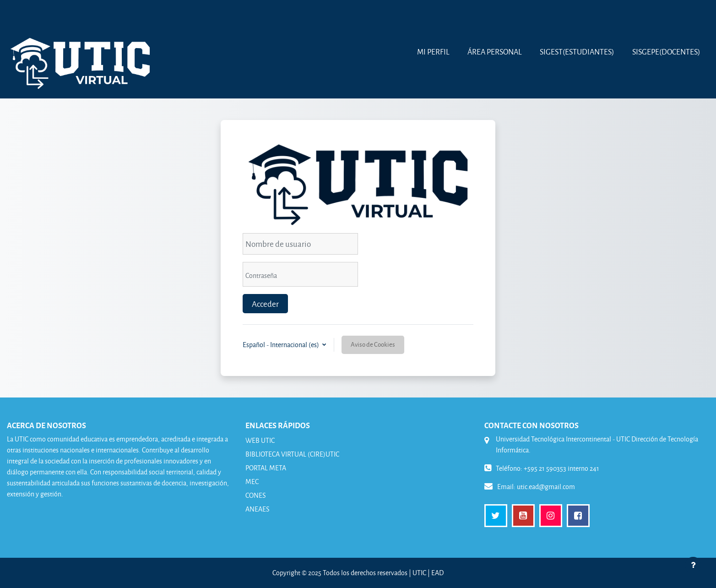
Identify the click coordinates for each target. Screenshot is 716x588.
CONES (256, 495)
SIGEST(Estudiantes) (577, 52)
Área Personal (494, 52)
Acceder (265, 304)
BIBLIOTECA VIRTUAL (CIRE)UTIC (292, 454)
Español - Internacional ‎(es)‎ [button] (282, 345)
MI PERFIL (433, 52)
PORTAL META (266, 468)
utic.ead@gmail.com (546, 487)
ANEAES (258, 509)
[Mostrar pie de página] (693, 565)
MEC (252, 482)
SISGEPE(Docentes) (666, 52)
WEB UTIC (260, 440)
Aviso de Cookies (373, 344)
